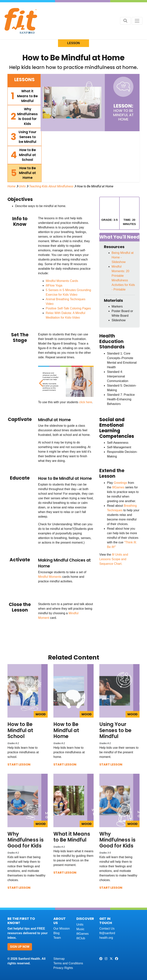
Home (11, 186)
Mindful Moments (50, 577)
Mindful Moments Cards (62, 281)
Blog (56, 933)
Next (89, 381)
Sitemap (59, 959)
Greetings (120, 483)
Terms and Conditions (68, 963)
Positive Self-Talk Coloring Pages (68, 308)
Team (57, 938)
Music (80, 929)
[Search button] (125, 21)
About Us (60, 921)
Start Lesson (19, 764)
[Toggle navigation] (137, 21)
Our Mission (62, 929)
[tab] (24, 96)
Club (81, 938)
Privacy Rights (63, 968)
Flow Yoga (54, 285)
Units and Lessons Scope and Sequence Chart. (114, 559)
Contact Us (107, 929)
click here (86, 402)
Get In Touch (106, 921)
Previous (41, 381)
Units (22, 186)
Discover (85, 919)
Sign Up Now (20, 947)
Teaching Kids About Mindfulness (51, 186)
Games (119, 487)
